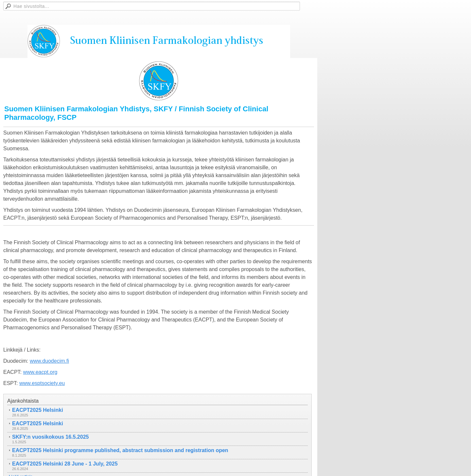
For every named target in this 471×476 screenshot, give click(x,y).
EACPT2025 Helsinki (38, 410)
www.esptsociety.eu (42, 383)
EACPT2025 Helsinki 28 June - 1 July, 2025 (65, 464)
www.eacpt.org (40, 372)
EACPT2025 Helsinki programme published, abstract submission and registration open (120, 450)
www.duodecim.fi (49, 361)
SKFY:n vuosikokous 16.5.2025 (50, 437)
